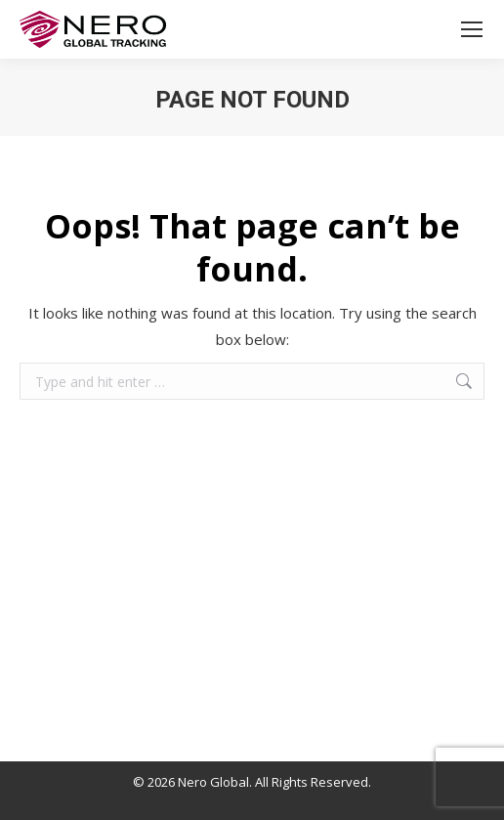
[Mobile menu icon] (472, 29)
